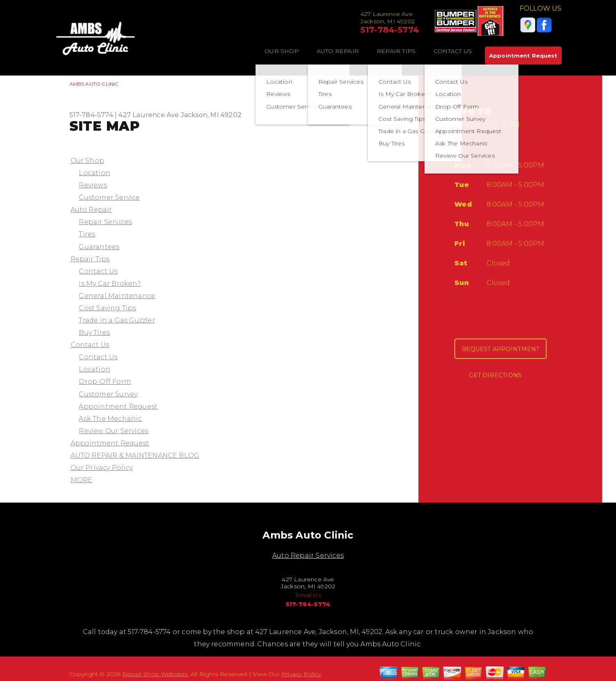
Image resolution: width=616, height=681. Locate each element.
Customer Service (109, 197)
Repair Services (105, 222)
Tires (87, 234)
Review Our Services (113, 431)
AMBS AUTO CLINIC (94, 84)
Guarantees (99, 247)
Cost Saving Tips (107, 308)
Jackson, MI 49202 (211, 115)
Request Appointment (501, 349)
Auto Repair (338, 51)
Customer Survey (108, 394)
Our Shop (282, 51)
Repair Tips (396, 51)
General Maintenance (117, 296)
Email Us (308, 595)
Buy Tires (94, 333)
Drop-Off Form (105, 382)
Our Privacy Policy (102, 468)
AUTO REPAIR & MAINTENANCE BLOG (135, 455)
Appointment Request (523, 56)
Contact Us (453, 51)
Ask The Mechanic (110, 419)
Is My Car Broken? (110, 284)
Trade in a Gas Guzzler (117, 320)
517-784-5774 (390, 30)
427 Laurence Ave (149, 115)
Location (95, 173)
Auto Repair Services (308, 555)
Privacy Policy (301, 674)
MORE (82, 480)
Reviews (93, 185)
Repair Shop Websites (155, 674)
